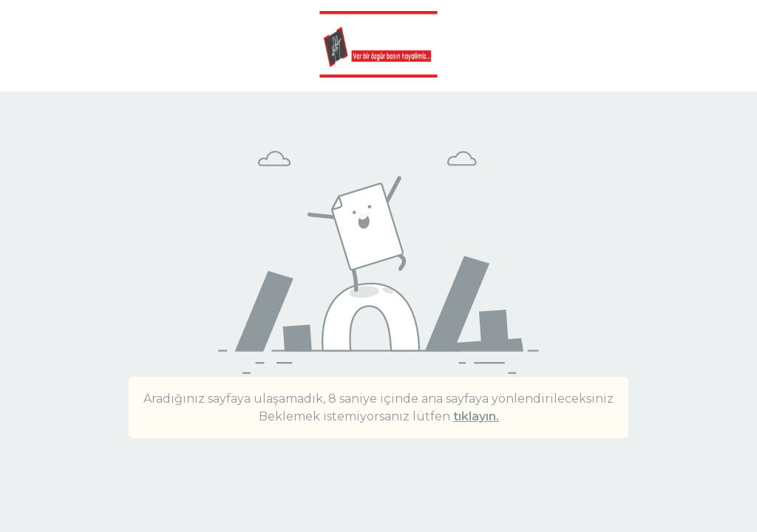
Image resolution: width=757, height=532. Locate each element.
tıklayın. (476, 416)
